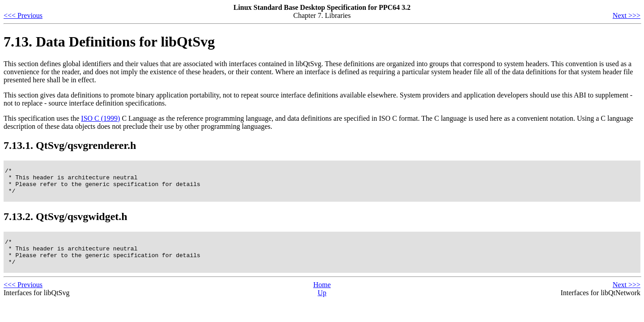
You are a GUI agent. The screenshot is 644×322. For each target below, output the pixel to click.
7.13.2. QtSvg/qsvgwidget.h (66, 222)
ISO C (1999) (100, 118)
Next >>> (627, 15)
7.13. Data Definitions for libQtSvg (109, 42)
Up (322, 303)
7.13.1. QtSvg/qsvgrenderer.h (70, 145)
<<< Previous (23, 15)
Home (322, 295)
